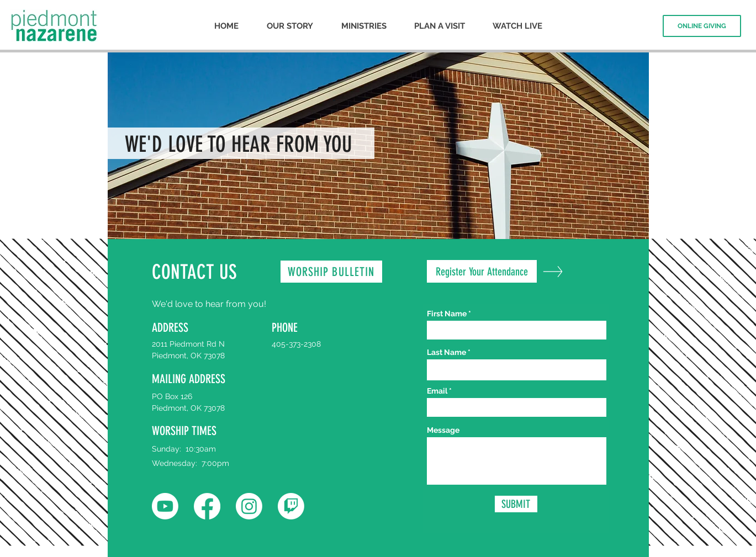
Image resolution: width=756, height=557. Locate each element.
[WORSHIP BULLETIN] (331, 272)
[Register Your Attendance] (482, 271)
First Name (447, 314)
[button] (290, 26)
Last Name (446, 352)
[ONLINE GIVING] (702, 26)
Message (443, 430)
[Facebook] (207, 506)
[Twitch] (291, 506)
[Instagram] (249, 506)
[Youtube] (165, 506)
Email (437, 391)
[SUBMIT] (516, 504)
